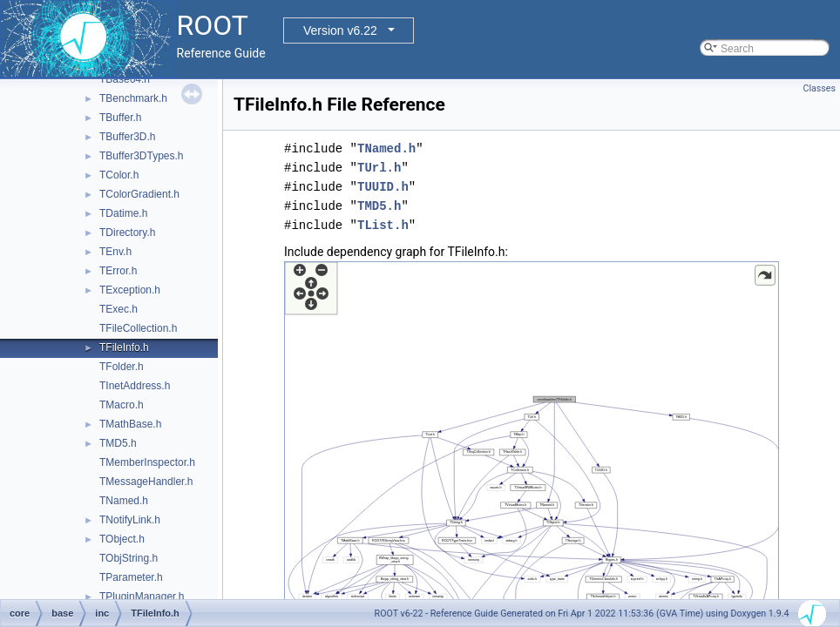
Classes (820, 88)
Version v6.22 (340, 30)
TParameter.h (131, 577)
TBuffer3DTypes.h (142, 156)
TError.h (118, 271)
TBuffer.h (120, 118)
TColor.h (119, 175)
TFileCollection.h (138, 328)
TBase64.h (125, 79)
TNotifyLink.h (130, 520)
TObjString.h (129, 558)
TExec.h (119, 309)
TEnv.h (115, 252)
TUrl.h (379, 168)
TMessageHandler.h (146, 482)
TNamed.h (124, 501)
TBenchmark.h (133, 98)
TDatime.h (123, 213)
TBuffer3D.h (127, 137)
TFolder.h (122, 367)
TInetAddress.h (135, 386)
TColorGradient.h (139, 194)
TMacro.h (122, 405)
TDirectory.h (127, 233)
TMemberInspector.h (147, 462)
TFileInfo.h (124, 347)
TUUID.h (383, 187)
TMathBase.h (130, 424)
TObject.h (122, 539)
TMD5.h (118, 443)
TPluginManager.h (142, 597)
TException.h (130, 290)
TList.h (383, 225)
